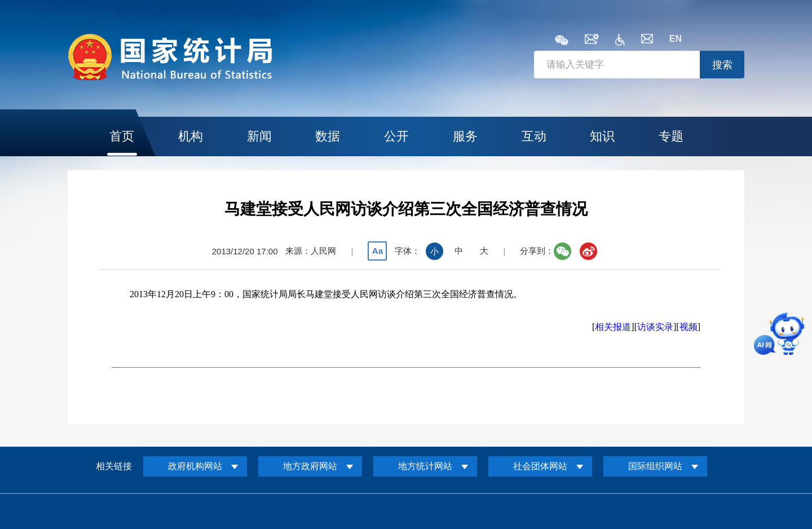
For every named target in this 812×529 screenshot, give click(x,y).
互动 (534, 136)
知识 (602, 136)
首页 (122, 136)
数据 (328, 136)
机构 (191, 136)
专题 (671, 136)
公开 (396, 136)
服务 (465, 136)
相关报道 (613, 327)
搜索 (722, 65)
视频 (689, 327)
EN (676, 39)
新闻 (259, 136)
